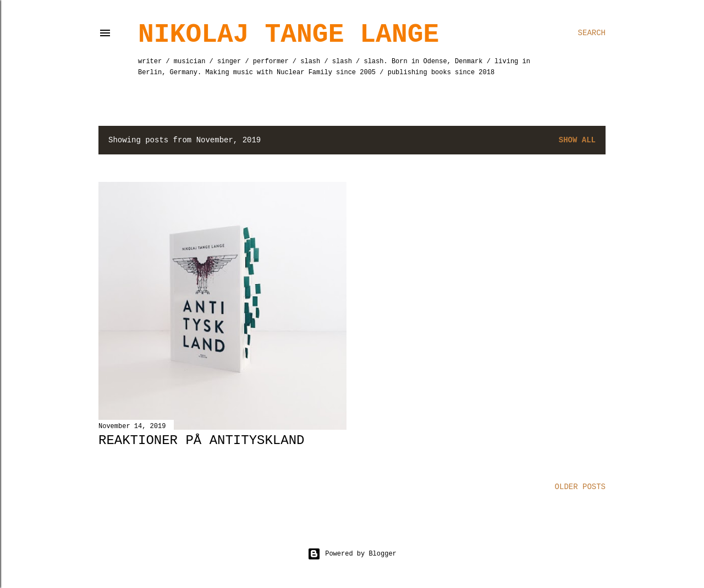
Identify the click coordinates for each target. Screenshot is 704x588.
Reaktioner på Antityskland (201, 440)
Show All (577, 140)
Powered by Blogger (352, 554)
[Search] (592, 33)
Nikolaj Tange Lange (288, 35)
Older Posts (580, 487)
